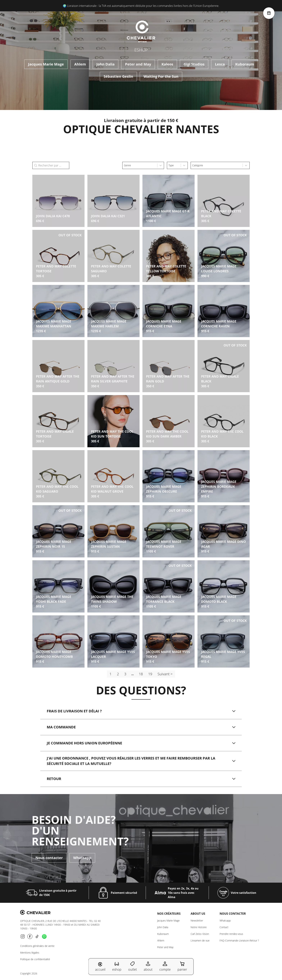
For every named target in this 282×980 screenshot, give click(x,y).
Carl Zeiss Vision (200, 934)
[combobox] (140, 165)
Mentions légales (30, 953)
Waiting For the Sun (161, 76)
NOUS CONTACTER (233, 914)
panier (182, 966)
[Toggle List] (161, 165)
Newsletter (197, 921)
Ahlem (80, 64)
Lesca (220, 64)
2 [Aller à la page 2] (118, 674)
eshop (117, 966)
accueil (100, 967)
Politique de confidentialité (35, 959)
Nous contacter (49, 858)
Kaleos (167, 64)
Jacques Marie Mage (46, 64)
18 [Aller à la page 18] (141, 674)
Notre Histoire (199, 927)
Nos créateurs (169, 914)
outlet (133, 966)
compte (165, 966)
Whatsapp (82, 858)
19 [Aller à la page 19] (150, 674)
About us (198, 914)
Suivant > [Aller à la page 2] (165, 674)
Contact (224, 927)
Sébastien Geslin (118, 76)
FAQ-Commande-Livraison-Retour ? (239, 940)
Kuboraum (245, 64)
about (148, 966)
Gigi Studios (194, 64)
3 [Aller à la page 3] (125, 674)
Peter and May (138, 64)
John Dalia (105, 64)
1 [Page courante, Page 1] (111, 674)
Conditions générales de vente (37, 946)
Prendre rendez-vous (231, 934)
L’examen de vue (200, 940)
